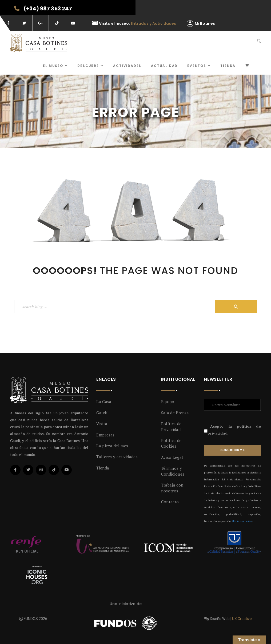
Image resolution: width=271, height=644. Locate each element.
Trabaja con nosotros (172, 488)
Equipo (168, 402)
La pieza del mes (112, 446)
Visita (102, 424)
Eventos (199, 66)
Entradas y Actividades (153, 23)
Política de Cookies (171, 443)
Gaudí (102, 413)
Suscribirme (233, 450)
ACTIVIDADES (127, 66)
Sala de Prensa (175, 413)
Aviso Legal (172, 457)
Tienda (228, 66)
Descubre (90, 66)
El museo (55, 66)
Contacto (170, 502)
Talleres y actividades (117, 457)
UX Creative (242, 619)
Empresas (105, 435)
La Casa (104, 402)
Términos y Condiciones (173, 471)
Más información (242, 521)
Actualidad (164, 66)
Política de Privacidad (171, 426)
